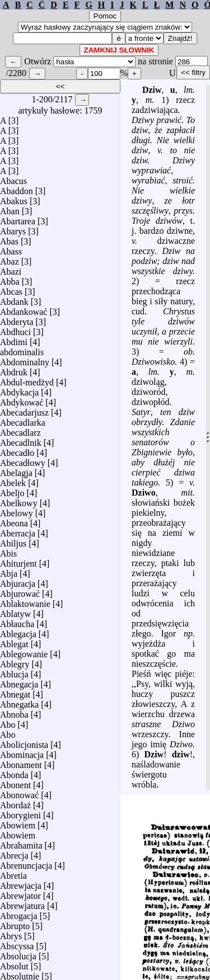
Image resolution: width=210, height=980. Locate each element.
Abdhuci (15, 332)
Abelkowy (19, 503)
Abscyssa (17, 946)
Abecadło (17, 453)
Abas (9, 241)
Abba (10, 282)
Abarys (13, 231)
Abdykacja (19, 392)
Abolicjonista (24, 745)
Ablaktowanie (25, 604)
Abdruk (14, 372)
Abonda (14, 775)
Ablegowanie (24, 654)
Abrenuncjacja (26, 866)
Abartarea (18, 221)
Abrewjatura (22, 906)
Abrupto (15, 926)
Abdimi (14, 342)
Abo (8, 725)
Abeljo (12, 493)
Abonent (15, 785)
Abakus (14, 201)
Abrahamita (21, 845)
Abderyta (17, 322)
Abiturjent (18, 564)
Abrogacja (19, 916)
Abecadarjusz (24, 413)
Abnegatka (19, 705)
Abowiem (18, 825)
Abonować (19, 795)
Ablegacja (18, 634)
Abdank (14, 302)
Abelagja (16, 473)
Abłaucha (17, 624)
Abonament (21, 765)
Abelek (13, 483)
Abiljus (13, 543)
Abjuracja (18, 584)
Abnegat (15, 694)
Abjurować (20, 594)
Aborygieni (20, 815)
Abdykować (22, 402)
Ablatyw (15, 614)
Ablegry (15, 664)
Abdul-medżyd (27, 382)
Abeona (14, 523)
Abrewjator (20, 896)
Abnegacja (19, 684)
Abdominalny (25, 362)
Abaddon (17, 191)
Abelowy (17, 513)
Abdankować (24, 312)
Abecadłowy (23, 463)
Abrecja (14, 856)
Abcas (11, 292)
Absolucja (18, 956)
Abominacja (22, 755)
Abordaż (15, 805)
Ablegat (14, 644)
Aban (10, 211)
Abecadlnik (21, 443)
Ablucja (14, 674)
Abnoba (14, 715)
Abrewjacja (21, 886)
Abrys (11, 936)
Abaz (10, 262)
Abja (9, 574)
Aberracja (18, 533)
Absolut (14, 966)
